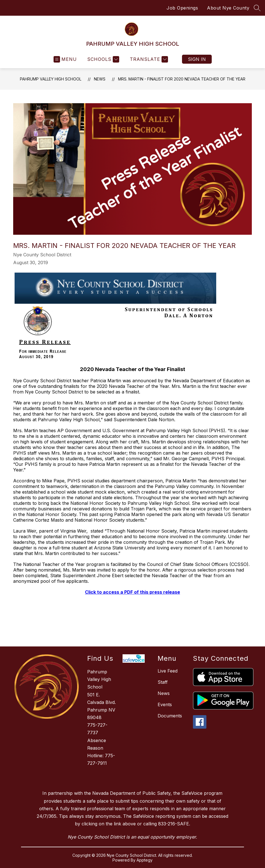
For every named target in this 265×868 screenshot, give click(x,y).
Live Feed (168, 671)
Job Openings (182, 8)
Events (165, 704)
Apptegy (145, 860)
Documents (170, 716)
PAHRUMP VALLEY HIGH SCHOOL (51, 79)
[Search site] (257, 8)
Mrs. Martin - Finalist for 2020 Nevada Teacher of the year (182, 79)
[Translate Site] (148, 59)
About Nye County (228, 8)
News (100, 79)
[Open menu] (65, 59)
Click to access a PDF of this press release (132, 592)
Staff (163, 682)
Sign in (197, 59)
